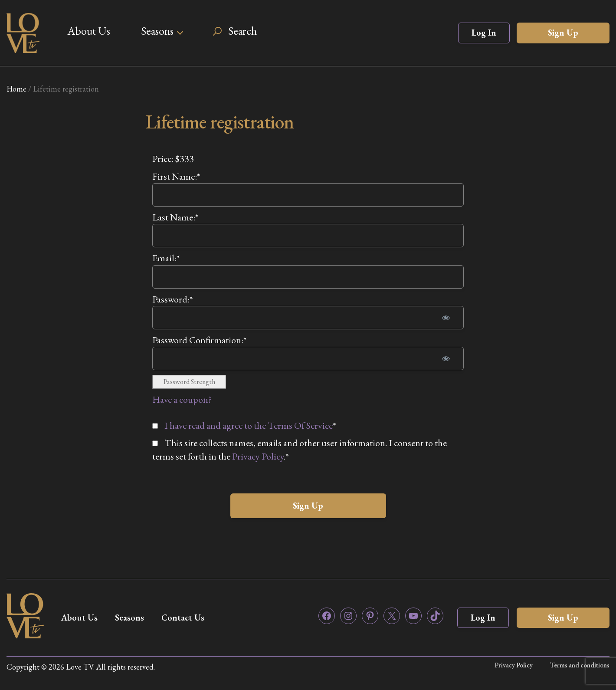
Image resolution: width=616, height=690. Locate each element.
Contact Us (183, 618)
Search (242, 31)
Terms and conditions (580, 665)
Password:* (173, 299)
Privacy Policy (258, 456)
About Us (89, 31)
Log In (484, 33)
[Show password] (446, 318)
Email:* (166, 258)
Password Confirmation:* (200, 340)
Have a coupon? (182, 399)
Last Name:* (175, 217)
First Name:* (176, 176)
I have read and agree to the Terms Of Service (249, 425)
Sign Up (563, 33)
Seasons (157, 31)
